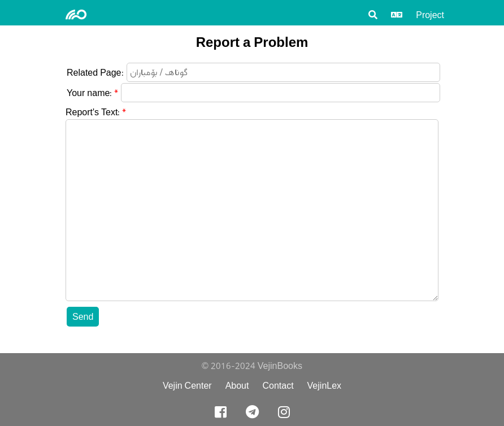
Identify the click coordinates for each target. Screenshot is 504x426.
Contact (278, 386)
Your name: (89, 93)
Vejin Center (187, 386)
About (237, 386)
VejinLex (325, 386)
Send (83, 317)
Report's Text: (93, 112)
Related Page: (95, 73)
